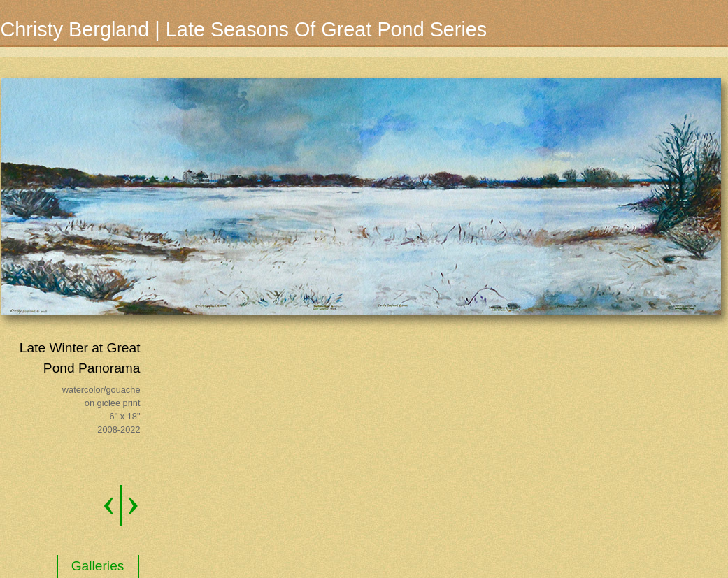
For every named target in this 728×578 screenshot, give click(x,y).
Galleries (98, 566)
